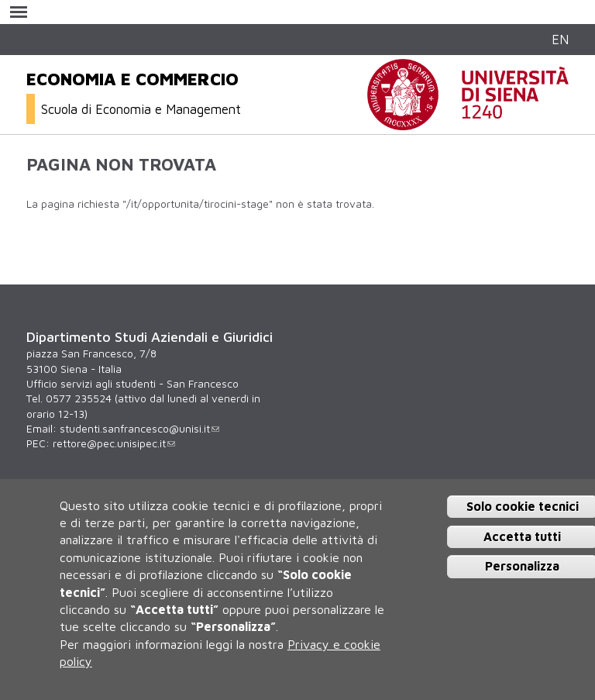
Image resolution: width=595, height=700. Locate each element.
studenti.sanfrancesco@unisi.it (139, 429)
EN (560, 39)
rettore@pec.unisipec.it (114, 443)
